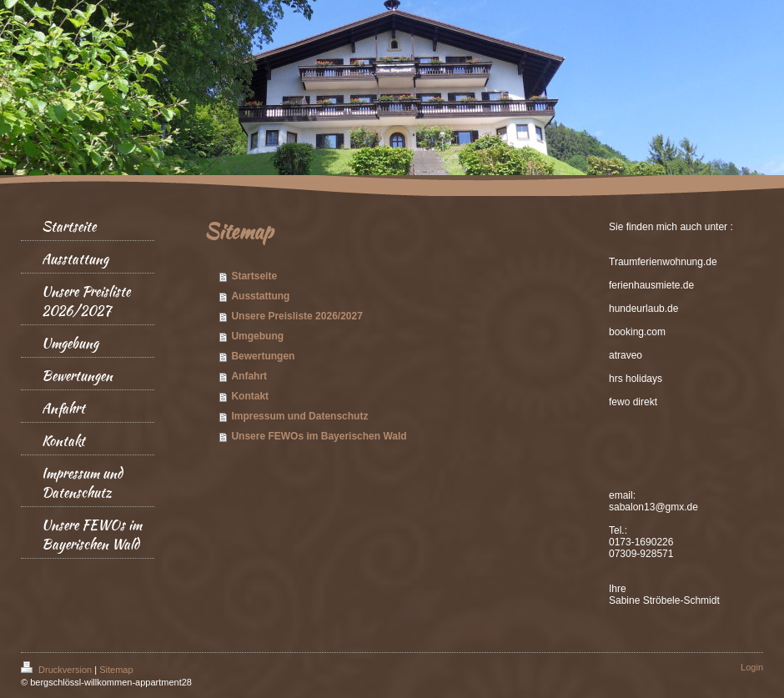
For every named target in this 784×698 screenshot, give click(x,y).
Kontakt (250, 396)
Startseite (254, 276)
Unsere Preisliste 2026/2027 (297, 316)
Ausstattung (260, 296)
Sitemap (116, 670)
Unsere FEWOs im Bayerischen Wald (319, 436)
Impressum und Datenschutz (299, 416)
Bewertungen (263, 356)
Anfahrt (249, 376)
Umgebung (257, 336)
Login (752, 667)
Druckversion (58, 670)
